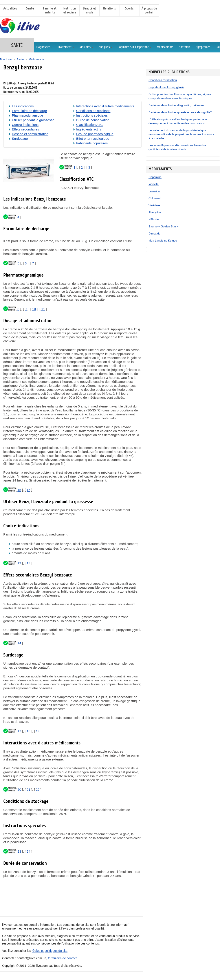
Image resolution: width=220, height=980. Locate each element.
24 (28, 851)
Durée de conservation (93, 120)
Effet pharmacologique (93, 139)
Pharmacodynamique (27, 115)
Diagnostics (44, 47)
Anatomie (185, 47)
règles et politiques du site (50, 951)
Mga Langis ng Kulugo (163, 241)
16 (28, 490)
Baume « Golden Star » (163, 226)
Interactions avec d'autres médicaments (105, 106)
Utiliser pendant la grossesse (33, 120)
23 (19, 851)
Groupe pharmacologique (95, 134)
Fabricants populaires (92, 143)
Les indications (23, 106)
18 (28, 731)
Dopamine (155, 177)
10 (34, 309)
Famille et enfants (50, 10)
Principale (6, 60)
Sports (129, 8)
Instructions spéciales (92, 115)
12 (19, 563)
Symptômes (203, 47)
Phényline (155, 212)
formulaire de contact (62, 958)
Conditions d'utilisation (163, 80)
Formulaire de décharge (29, 111)
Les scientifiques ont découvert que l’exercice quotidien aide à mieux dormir (177, 147)
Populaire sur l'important (135, 47)
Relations (109, 8)
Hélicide (154, 219)
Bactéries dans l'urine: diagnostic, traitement (177, 105)
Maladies (86, 47)
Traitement (66, 47)
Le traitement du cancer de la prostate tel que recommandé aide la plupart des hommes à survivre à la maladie (181, 134)
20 (19, 789)
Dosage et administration (30, 134)
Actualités (10, 8)
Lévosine (154, 191)
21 (28, 789)
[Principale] (25, 31)
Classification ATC (89, 125)
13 (28, 563)
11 (43, 309)
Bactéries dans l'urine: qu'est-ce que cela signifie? (180, 112)
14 (19, 643)
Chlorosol (155, 198)
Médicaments (165, 47)
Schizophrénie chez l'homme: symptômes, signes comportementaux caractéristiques (180, 96)
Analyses (105, 47)
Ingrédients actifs (89, 129)
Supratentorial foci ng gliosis (166, 87)
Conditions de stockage (93, 111)
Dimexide (154, 233)
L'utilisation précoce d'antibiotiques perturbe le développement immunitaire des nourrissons (178, 121)
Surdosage (20, 139)
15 (19, 490)
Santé (30, 8)
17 (19, 731)
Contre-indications (25, 125)
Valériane (154, 205)
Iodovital (154, 184)
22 (38, 789)
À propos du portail (149, 10)
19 (38, 731)
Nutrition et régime (70, 10)
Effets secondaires (25, 129)
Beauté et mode (90, 10)
